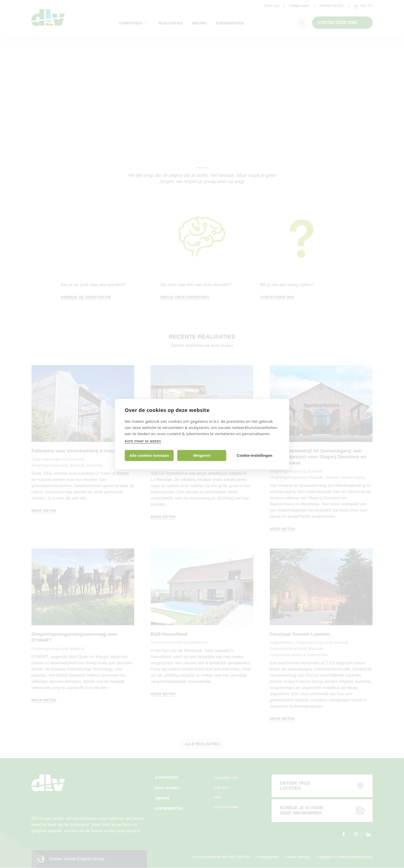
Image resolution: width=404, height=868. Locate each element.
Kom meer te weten (143, 441)
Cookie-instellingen (255, 455)
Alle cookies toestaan (149, 455)
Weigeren (202, 455)
